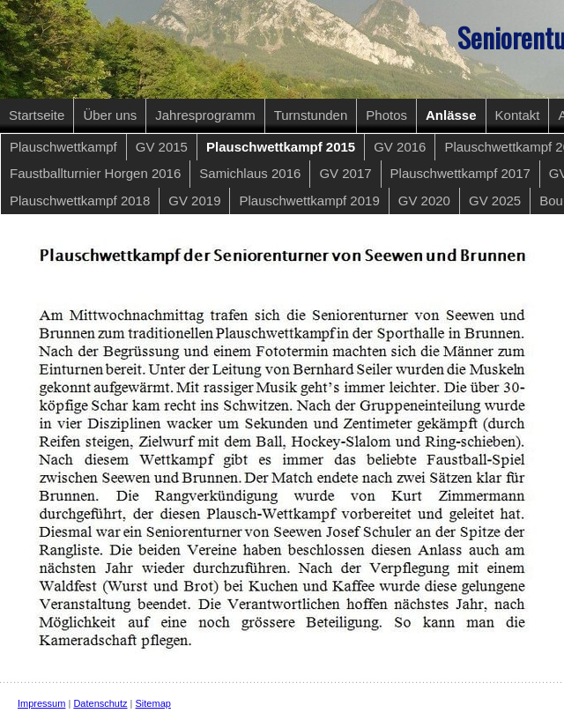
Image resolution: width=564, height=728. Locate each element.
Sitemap (153, 703)
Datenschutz (100, 703)
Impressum (41, 703)
